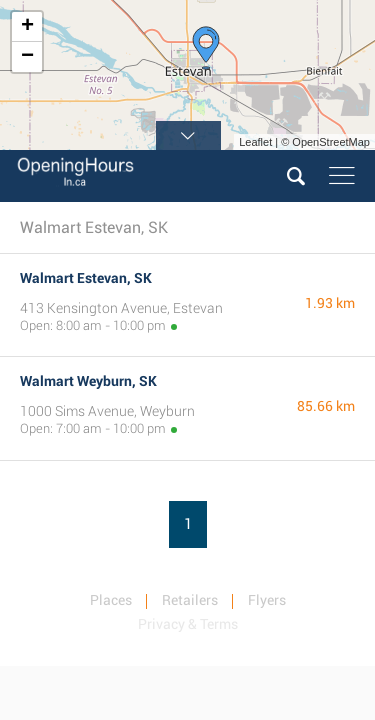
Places (111, 600)
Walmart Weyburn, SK (88, 381)
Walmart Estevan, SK (86, 278)
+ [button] (27, 27)
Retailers (190, 600)
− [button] (27, 57)
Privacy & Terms (188, 624)
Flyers (267, 600)
